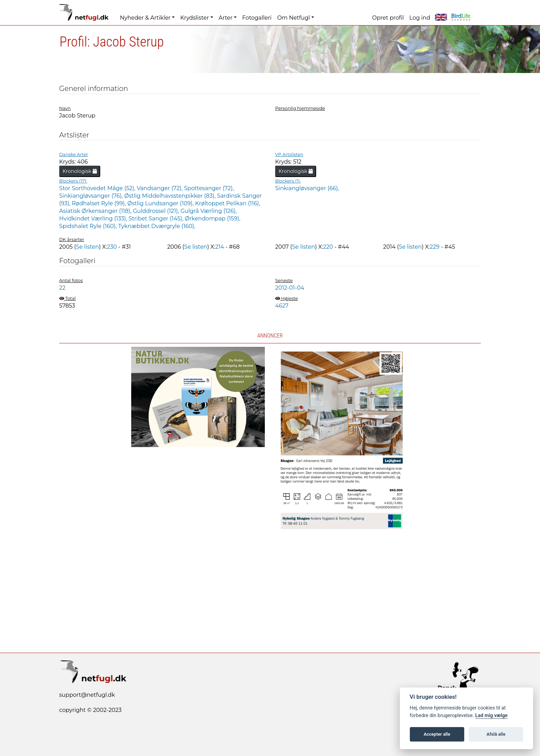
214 (220, 247)
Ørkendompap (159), (213, 219)
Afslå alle (496, 734)
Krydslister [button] (194, 18)
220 (328, 247)
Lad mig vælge (491, 716)
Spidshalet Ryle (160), (89, 226)
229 (435, 247)
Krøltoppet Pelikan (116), (228, 203)
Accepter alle (437, 734)
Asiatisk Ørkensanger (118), (96, 211)
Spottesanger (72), (209, 188)
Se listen (88, 247)
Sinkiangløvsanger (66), (307, 188)
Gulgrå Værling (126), (209, 211)
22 (62, 288)
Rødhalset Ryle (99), (100, 203)
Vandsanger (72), (160, 188)
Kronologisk (80, 171)
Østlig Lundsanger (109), (161, 203)
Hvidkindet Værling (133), (94, 219)
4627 (282, 306)
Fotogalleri (257, 18)
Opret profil (388, 18)
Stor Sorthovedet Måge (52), (98, 188)
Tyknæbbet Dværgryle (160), (157, 226)
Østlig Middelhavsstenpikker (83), (171, 196)
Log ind (420, 18)
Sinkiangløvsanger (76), (92, 196)
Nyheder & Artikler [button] (145, 18)
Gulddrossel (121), (157, 211)
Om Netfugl (294, 18)
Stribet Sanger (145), (157, 219)
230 (112, 247)
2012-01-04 (290, 288)
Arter (226, 18)
